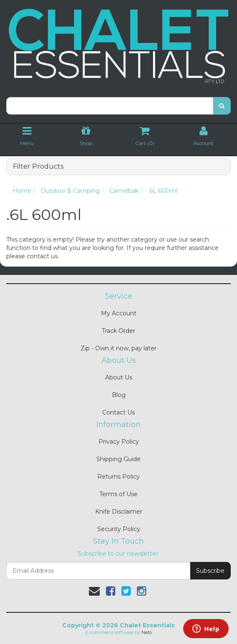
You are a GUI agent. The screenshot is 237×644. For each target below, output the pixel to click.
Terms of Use (118, 494)
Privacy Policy (119, 442)
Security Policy (119, 529)
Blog (119, 395)
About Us (119, 377)
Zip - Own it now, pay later (118, 348)
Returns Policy (118, 477)
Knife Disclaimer (119, 512)
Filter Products (38, 167)
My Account (119, 313)
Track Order (118, 331)
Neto (147, 632)
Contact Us (118, 412)
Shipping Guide (118, 459)
